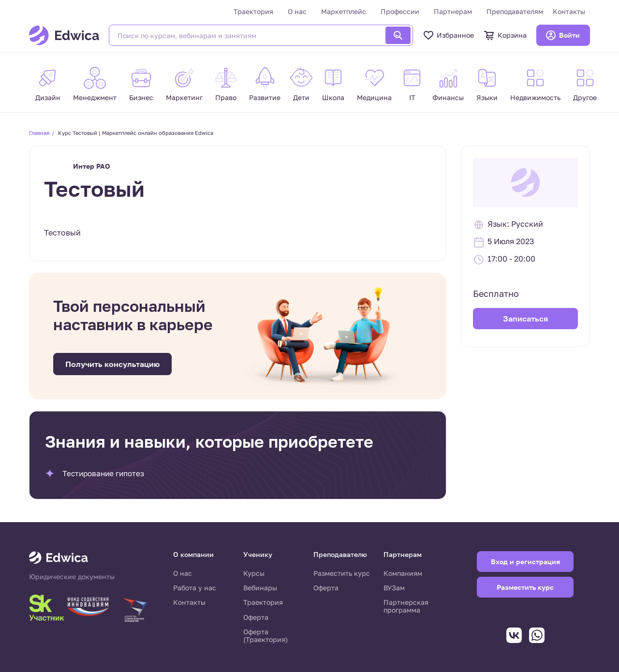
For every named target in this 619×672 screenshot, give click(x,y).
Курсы (254, 573)
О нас (297, 11)
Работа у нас (195, 588)
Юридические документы (72, 577)
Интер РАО (92, 166)
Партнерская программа (406, 606)
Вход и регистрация (525, 562)
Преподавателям (515, 11)
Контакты (569, 11)
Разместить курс (342, 573)
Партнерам (453, 11)
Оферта (256, 617)
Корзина (505, 35)
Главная (39, 133)
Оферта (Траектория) (265, 635)
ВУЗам (394, 588)
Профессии (400, 11)
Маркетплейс (344, 11)
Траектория (253, 11)
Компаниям (403, 573)
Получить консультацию (112, 364)
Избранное (448, 35)
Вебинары (260, 588)
